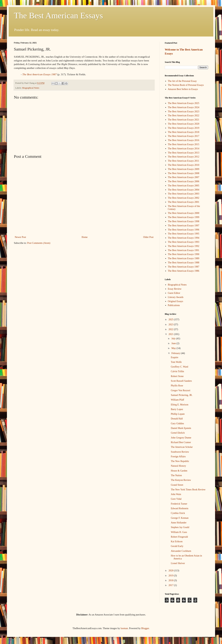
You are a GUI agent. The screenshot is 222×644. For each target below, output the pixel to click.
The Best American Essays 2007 (184, 177)
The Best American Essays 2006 (184, 181)
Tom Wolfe (176, 362)
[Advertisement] (84, 126)
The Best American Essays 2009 (184, 169)
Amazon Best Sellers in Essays (183, 89)
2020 (171, 571)
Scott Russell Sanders (181, 381)
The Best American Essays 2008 (184, 173)
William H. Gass (179, 532)
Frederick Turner (179, 504)
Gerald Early (177, 546)
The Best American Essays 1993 (184, 242)
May (174, 348)
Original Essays (176, 301)
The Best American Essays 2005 (184, 186)
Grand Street (177, 485)
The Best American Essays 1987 (184, 267)
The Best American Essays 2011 (184, 161)
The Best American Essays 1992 (184, 246)
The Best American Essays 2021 (184, 120)
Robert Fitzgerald (179, 537)
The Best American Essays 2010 (184, 165)
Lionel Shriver (178, 563)
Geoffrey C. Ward (180, 367)
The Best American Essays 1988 (184, 263)
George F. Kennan (180, 518)
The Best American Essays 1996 (184, 230)
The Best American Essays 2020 (184, 124)
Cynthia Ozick (178, 513)
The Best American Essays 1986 (184, 271)
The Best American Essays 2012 (184, 157)
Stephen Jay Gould (180, 527)
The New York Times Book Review (188, 490)
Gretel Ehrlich (178, 433)
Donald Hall (177, 419)
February (176, 353)
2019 (171, 576)
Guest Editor (174, 293)
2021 (171, 334)
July (174, 339)
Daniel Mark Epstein (181, 428)
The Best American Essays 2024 (184, 107)
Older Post (148, 237)
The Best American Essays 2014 (184, 149)
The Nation (176, 475)
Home (85, 237)
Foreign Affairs (178, 457)
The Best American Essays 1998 (184, 221)
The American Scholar (182, 447)
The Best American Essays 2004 (184, 190)
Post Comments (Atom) (39, 243)
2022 (171, 329)
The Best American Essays (58, 15)
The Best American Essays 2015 (184, 144)
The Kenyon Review (181, 480)
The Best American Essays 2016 (184, 140)
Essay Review (175, 289)
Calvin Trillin (177, 371)
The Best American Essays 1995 (184, 234)
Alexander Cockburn (181, 551)
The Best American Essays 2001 (184, 202)
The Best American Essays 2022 (184, 115)
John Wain (176, 494)
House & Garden (179, 471)
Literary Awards (176, 297)
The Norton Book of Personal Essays (186, 85)
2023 (171, 325)
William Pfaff (178, 400)
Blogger (145, 628)
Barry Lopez (177, 409)
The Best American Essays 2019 (184, 128)
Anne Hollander (179, 523)
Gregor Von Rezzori (181, 390)
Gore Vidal (176, 499)
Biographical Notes (31, 88)
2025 (171, 319)
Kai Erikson (177, 541)
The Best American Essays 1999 (184, 217)
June (174, 343)
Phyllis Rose (177, 386)
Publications (174, 305)
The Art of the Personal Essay (182, 81)
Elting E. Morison (180, 405)
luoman (124, 628)
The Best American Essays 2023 (184, 112)
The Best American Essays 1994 (184, 238)
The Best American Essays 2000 (184, 213)
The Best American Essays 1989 (184, 258)
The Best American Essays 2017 (184, 136)
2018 (171, 580)
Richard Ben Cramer (181, 442)
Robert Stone (177, 376)
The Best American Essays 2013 (184, 153)
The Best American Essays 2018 (184, 132)
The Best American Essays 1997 (184, 226)
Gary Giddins (177, 423)
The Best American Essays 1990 (184, 254)
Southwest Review (180, 452)
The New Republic (180, 461)
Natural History (178, 466)
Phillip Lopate (178, 414)
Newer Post (20, 237)
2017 (171, 585)
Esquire (175, 357)
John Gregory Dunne (181, 438)
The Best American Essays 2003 (184, 194)
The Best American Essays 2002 (184, 198)
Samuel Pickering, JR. (182, 395)
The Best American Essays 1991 (184, 250)
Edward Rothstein (180, 508)
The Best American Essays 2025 (184, 103)
